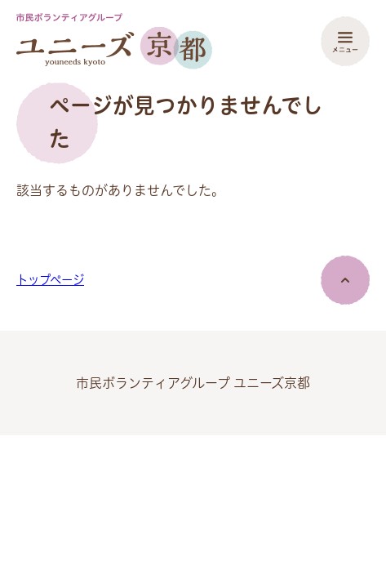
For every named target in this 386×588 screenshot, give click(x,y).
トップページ (50, 280)
